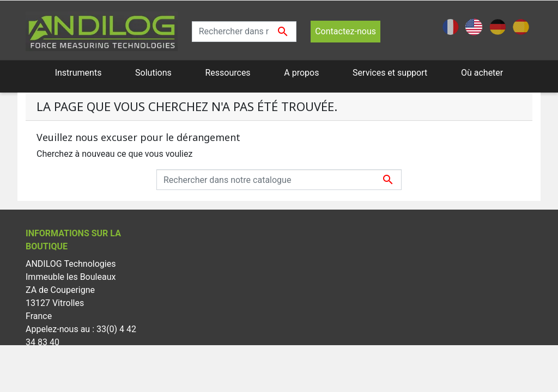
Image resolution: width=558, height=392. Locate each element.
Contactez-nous (345, 31)
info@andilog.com (61, 368)
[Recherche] (244, 32)
